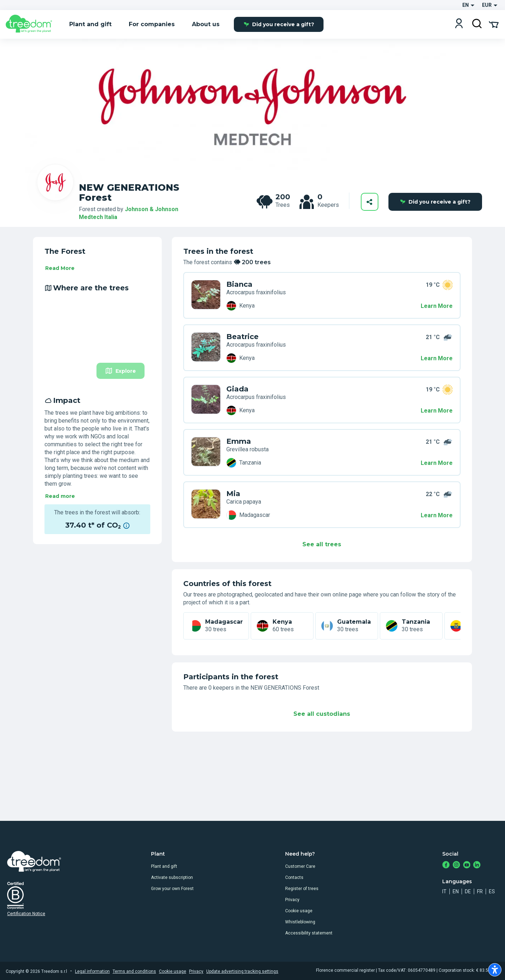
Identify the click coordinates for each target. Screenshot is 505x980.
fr (480, 891)
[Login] (459, 24)
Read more (60, 496)
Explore (121, 371)
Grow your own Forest (172, 889)
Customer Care (300, 866)
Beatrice (242, 337)
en (456, 891)
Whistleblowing (300, 922)
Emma (239, 441)
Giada (237, 389)
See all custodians (322, 714)
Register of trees (302, 889)
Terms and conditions (134, 971)
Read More (60, 268)
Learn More (437, 306)
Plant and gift (164, 866)
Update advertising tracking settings (242, 971)
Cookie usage (299, 911)
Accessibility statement (309, 933)
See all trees (322, 544)
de (468, 891)
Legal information (92, 971)
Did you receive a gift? (279, 24)
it (444, 891)
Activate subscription (172, 877)
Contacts (294, 877)
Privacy (292, 900)
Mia (233, 494)
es (492, 891)
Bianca (239, 284)
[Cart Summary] (494, 24)
